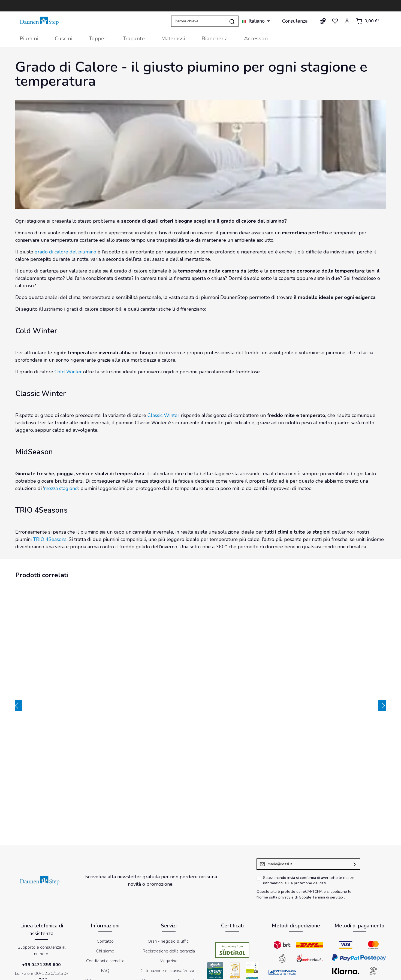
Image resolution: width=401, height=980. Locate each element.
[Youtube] (194, 945)
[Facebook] (179, 945)
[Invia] (355, 782)
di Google (304, 816)
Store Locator (169, 918)
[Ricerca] (232, 21)
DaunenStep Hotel (169, 909)
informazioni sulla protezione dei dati (294, 801)
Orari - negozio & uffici (169, 860)
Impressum (211, 973)
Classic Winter (163, 415)
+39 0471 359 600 (41, 883)
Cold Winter (68, 372)
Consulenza (295, 21)
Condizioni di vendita (105, 879)
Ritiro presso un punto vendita (169, 899)
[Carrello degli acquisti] (368, 21)
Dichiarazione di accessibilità (357, 973)
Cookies (231, 973)
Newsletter (318, 973)
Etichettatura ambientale (105, 909)
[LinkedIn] (222, 945)
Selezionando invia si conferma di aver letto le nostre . (309, 799)
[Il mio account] (347, 21)
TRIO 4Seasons (50, 539)
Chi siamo (105, 869)
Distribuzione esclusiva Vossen (169, 889)
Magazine (169, 879)
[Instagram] (208, 945)
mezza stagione (61, 488)
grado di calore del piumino (65, 252)
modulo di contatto (41, 922)
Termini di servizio (328, 816)
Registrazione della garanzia (169, 869)
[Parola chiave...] (198, 21)
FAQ (105, 889)
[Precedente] (16, 665)
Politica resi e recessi (105, 899)
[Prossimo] (384, 665)
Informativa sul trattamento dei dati (273, 973)
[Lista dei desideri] (335, 21)
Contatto (105, 860)
